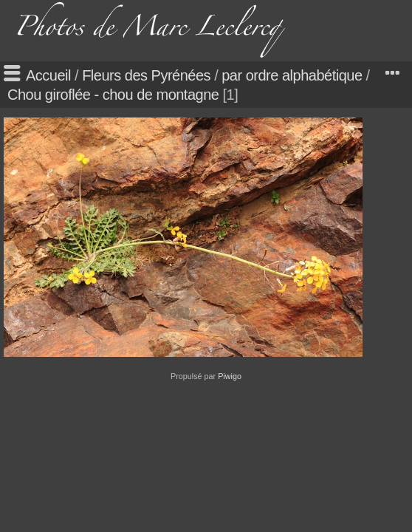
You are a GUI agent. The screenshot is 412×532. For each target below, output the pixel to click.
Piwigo (230, 376)
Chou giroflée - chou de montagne (113, 95)
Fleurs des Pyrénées (146, 75)
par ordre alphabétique (292, 75)
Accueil (48, 75)
